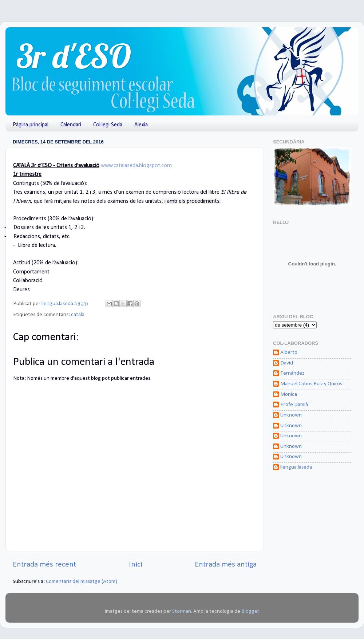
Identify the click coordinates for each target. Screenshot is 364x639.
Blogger (250, 612)
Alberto (289, 353)
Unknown (291, 415)
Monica (289, 395)
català (78, 315)
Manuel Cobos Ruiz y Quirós (311, 384)
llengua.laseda (296, 467)
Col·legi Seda (108, 125)
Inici (136, 565)
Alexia (141, 125)
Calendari (71, 125)
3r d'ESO (74, 56)
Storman (182, 612)
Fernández (292, 373)
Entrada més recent (44, 565)
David (287, 363)
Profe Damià (294, 405)
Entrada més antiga (226, 565)
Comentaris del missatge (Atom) (82, 582)
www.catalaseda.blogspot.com (136, 166)
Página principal (31, 125)
